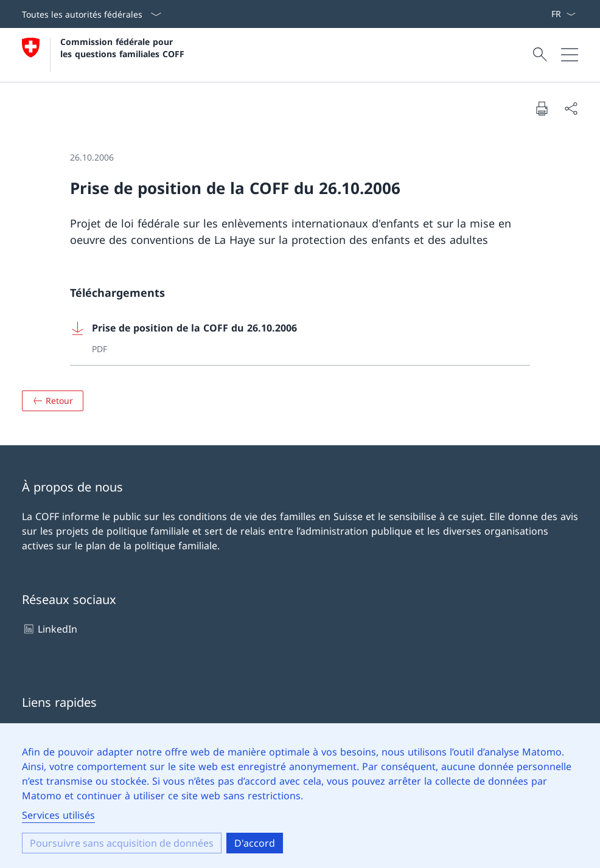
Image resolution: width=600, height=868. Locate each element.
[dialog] (300, 796)
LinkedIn (50, 629)
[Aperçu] (53, 401)
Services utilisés (58, 815)
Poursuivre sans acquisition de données (122, 843)
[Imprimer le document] (542, 108)
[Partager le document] (571, 108)
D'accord (255, 843)
